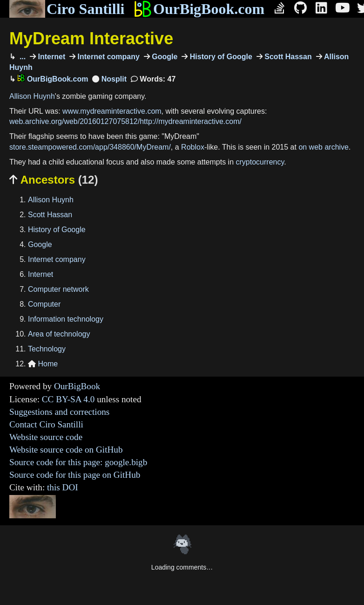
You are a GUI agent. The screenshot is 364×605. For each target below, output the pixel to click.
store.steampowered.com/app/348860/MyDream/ (90, 147)
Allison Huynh (32, 96)
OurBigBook (77, 386)
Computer (44, 304)
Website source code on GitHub (66, 450)
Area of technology (59, 334)
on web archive (324, 147)
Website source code (46, 437)
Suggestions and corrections (59, 412)
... (21, 57)
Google (164, 57)
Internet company (108, 57)
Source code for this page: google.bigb (78, 462)
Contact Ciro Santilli (46, 424)
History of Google (220, 57)
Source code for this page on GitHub (75, 475)
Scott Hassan (287, 57)
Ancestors (54, 180)
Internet (51, 57)
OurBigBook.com (199, 9)
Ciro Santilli (67, 9)
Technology (47, 349)
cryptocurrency (260, 162)
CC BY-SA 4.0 (68, 399)
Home (43, 364)
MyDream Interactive (91, 38)
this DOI (63, 487)
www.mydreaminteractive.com (112, 111)
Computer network (58, 289)
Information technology (66, 319)
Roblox (193, 147)
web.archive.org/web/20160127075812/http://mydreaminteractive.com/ (125, 121)
